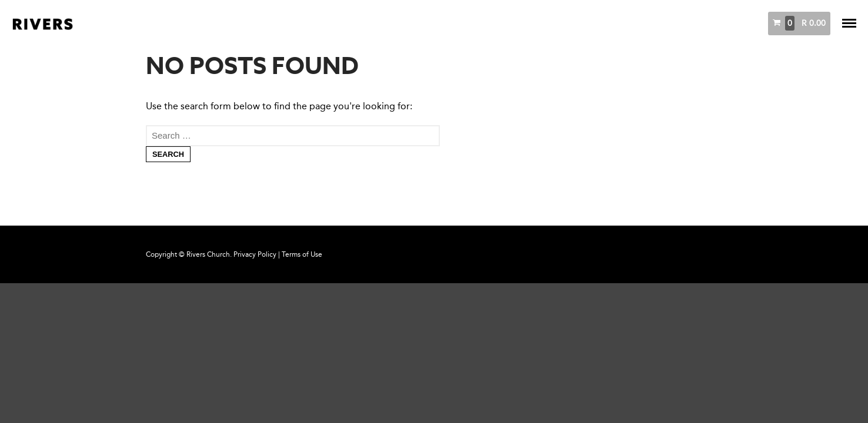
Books (724, 23)
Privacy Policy (255, 254)
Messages (680, 23)
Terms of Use (302, 254)
